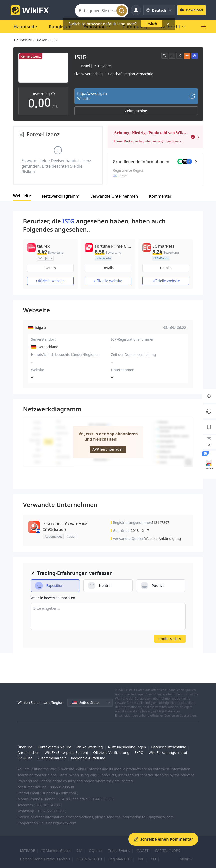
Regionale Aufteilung (88, 758)
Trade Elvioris (119, 850)
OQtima (95, 850)
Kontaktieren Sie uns (55, 747)
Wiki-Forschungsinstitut (168, 753)
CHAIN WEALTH (89, 859)
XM (80, 850)
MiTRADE (28, 850)
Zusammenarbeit (52, 758)
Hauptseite (23, 40)
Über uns (25, 747)
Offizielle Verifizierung (111, 753)
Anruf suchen (29, 753)
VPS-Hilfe (25, 758)
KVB (141, 859)
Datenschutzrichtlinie (169, 747)
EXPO (139, 753)
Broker (41, 40)
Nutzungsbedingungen (127, 747)
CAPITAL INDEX (167, 850)
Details (50, 268)
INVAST (143, 850)
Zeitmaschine (136, 111)
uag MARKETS (120, 859)
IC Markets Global (56, 850)
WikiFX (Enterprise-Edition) (66, 753)
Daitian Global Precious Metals (45, 859)
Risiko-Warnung (90, 747)
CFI (154, 859)
